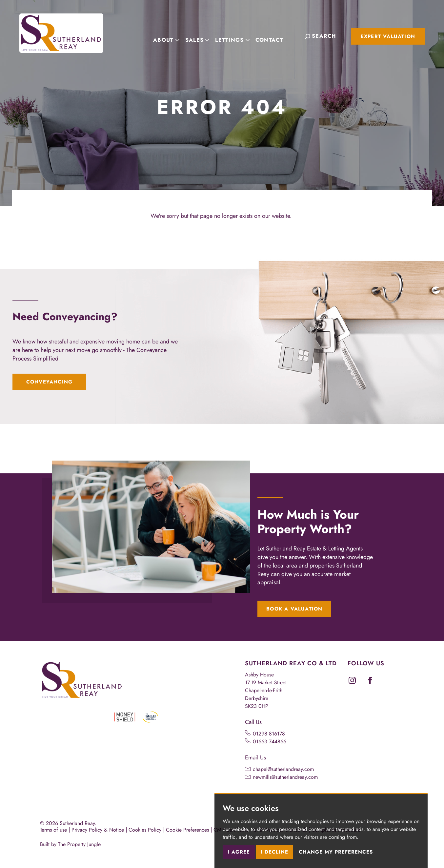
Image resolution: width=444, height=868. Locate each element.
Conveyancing (49, 382)
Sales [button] (203, 36)
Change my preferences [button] (336, 852)
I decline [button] (274, 852)
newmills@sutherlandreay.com (285, 777)
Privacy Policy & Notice (98, 830)
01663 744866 (270, 742)
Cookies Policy (145, 830)
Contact (275, 36)
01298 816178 (269, 734)
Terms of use (53, 830)
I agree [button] (239, 852)
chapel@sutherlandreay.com (283, 769)
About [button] (172, 36)
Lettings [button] (238, 36)
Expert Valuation (388, 36)
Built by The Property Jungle (70, 844)
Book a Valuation (294, 609)
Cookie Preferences (187, 830)
